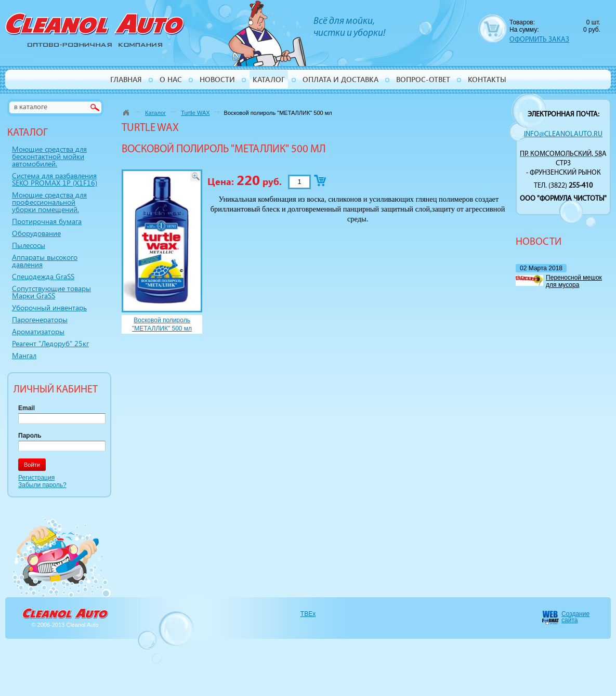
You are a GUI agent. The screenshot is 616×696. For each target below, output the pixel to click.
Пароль (30, 436)
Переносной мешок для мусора (574, 281)
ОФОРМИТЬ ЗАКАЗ (539, 40)
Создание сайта (575, 617)
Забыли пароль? (42, 485)
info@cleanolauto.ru (563, 134)
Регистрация (36, 478)
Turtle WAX (195, 113)
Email (27, 408)
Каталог (155, 113)
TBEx (308, 614)
